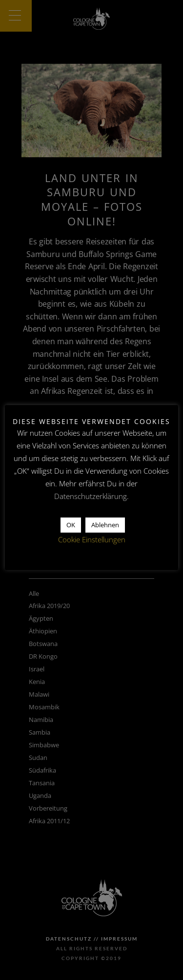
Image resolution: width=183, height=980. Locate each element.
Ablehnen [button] (105, 525)
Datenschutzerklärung (91, 496)
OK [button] (71, 525)
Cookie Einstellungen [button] (92, 539)
